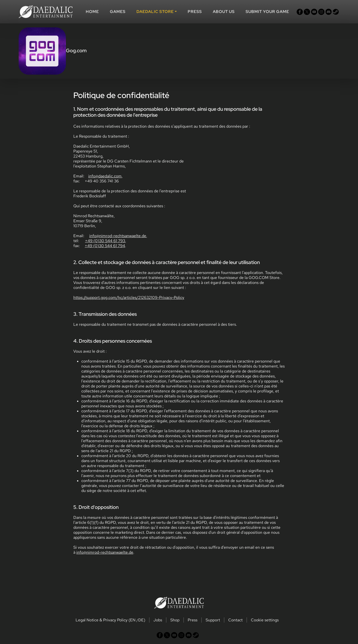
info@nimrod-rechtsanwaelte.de (118, 236)
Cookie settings (265, 620)
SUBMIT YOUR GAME (267, 12)
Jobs (158, 620)
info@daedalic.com (105, 176)
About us (224, 12)
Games (118, 12)
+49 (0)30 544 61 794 (105, 246)
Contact (235, 620)
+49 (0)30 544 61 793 (105, 241)
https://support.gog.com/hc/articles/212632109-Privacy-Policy (129, 297)
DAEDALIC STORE (155, 12)
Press (195, 12)
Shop (175, 620)
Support (213, 620)
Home (92, 12)
